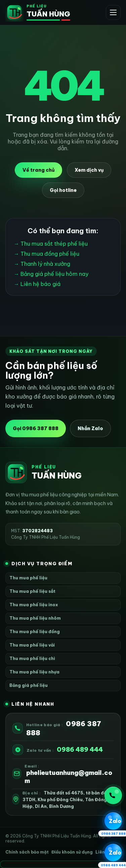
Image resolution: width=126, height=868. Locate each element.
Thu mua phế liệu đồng (35, 631)
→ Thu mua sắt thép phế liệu (51, 244)
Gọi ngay (112, 795)
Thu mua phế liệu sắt (32, 591)
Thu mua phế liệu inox (34, 605)
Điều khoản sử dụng (72, 852)
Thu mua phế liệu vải (32, 645)
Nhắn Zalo (90, 428)
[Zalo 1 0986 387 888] (113, 821)
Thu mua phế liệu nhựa (34, 672)
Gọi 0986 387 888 (36, 428)
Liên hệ (103, 852)
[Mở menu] (113, 12)
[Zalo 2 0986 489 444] (113, 853)
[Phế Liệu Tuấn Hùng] (38, 12)
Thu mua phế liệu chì (32, 658)
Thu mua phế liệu (28, 578)
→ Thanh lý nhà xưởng (42, 264)
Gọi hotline (63, 190)
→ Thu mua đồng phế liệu (47, 254)
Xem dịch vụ (89, 170)
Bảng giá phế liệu (29, 685)
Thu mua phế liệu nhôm (35, 618)
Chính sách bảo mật (27, 852)
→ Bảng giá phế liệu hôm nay (51, 274)
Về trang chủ (38, 170)
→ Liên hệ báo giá (37, 284)
